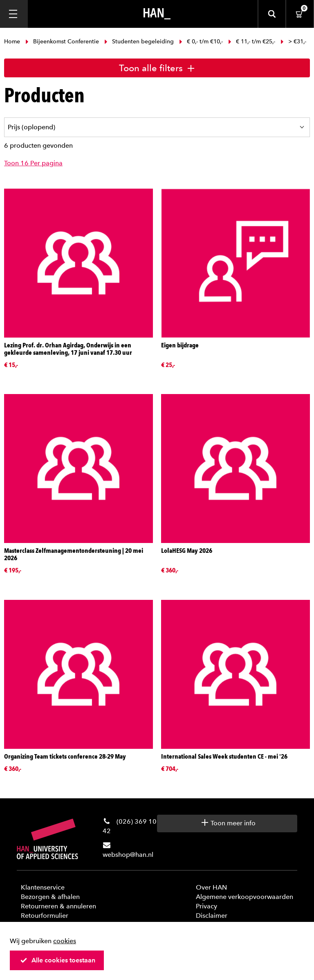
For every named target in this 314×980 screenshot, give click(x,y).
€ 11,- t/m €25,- (252, 42)
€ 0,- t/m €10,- (201, 42)
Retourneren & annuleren (58, 906)
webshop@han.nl (128, 855)
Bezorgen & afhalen (50, 897)
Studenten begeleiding (139, 42)
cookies (65, 941)
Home (13, 42)
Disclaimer (212, 916)
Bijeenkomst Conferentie (62, 42)
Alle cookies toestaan (58, 960)
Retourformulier (45, 916)
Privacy (206, 906)
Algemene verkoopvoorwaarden (244, 897)
